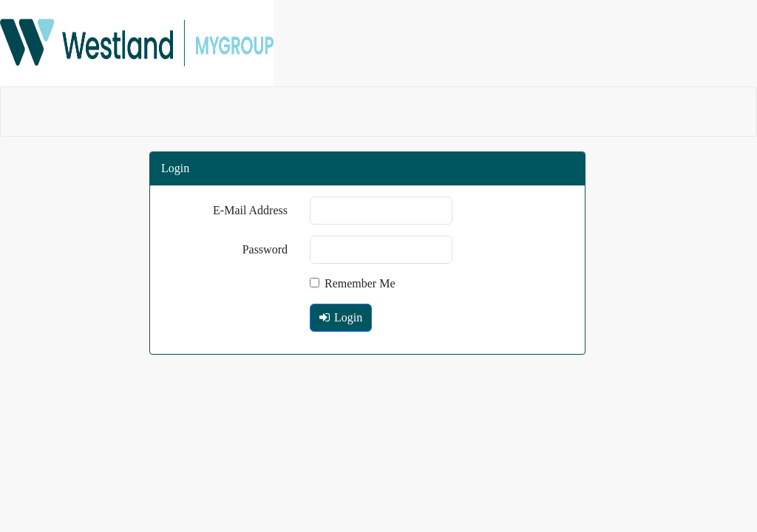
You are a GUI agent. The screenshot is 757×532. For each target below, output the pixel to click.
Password (265, 249)
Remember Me (353, 283)
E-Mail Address (250, 210)
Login (341, 317)
